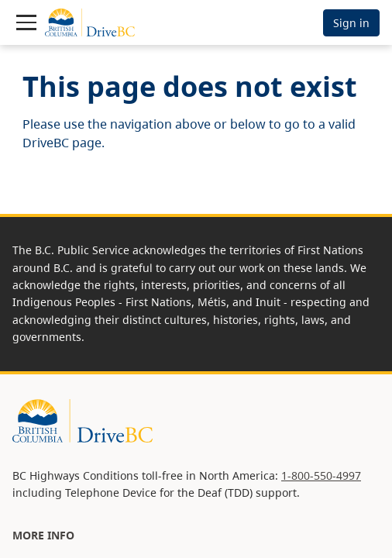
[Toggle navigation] (26, 22)
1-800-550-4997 (321, 475)
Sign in (351, 23)
